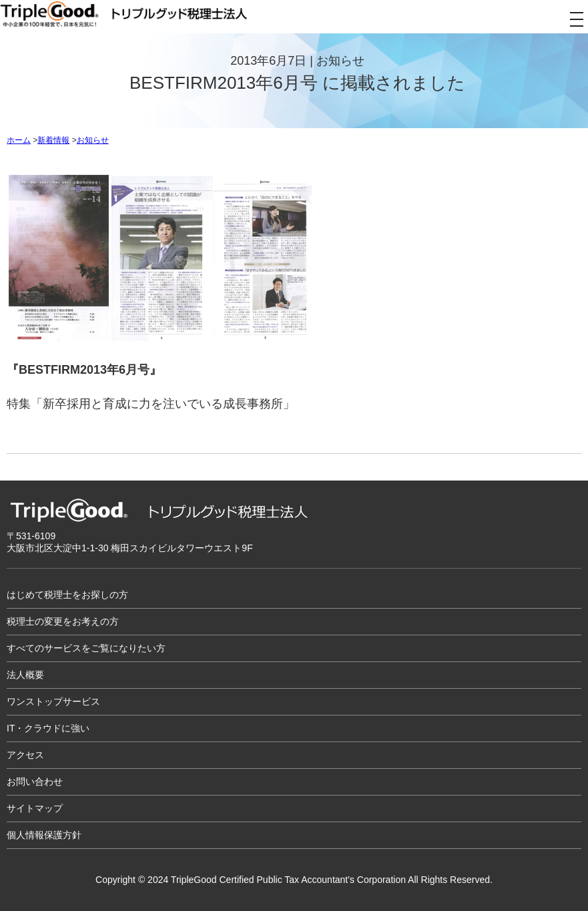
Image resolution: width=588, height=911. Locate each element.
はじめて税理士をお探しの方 (67, 595)
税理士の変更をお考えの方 (63, 621)
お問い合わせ (35, 782)
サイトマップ (35, 808)
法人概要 (25, 675)
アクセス (25, 755)
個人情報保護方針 (44, 835)
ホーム (19, 140)
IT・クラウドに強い (48, 728)
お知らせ (93, 140)
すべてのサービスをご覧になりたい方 (86, 648)
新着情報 (53, 140)
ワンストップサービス (53, 701)
